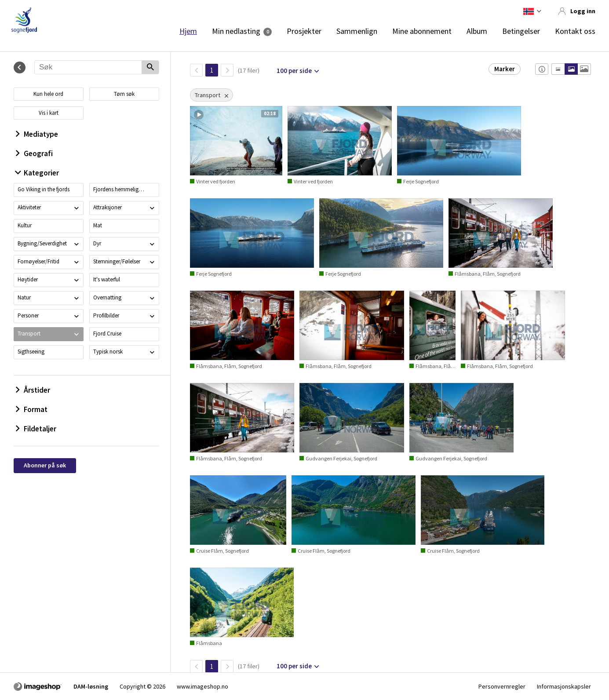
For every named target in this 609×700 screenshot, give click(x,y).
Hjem (188, 31)
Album (477, 31)
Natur (24, 297)
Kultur (25, 225)
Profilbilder (106, 315)
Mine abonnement (422, 31)
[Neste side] (227, 70)
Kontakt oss (575, 31)
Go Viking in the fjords (44, 189)
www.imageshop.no (202, 686)
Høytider (28, 279)
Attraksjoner (108, 207)
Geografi (34, 153)
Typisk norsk (108, 352)
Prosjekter (304, 31)
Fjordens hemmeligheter (119, 189)
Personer (28, 315)
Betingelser (521, 31)
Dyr (97, 243)
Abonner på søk (45, 465)
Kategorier (37, 173)
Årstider (33, 390)
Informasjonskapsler (564, 686)
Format (32, 409)
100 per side (294, 71)
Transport (29, 334)
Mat (98, 225)
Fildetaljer (36, 429)
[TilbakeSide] (196, 70)
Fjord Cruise (107, 334)
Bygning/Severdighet (42, 243)
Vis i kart (49, 113)
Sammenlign (357, 31)
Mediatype (37, 134)
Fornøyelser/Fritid (38, 261)
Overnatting (107, 297)
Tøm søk (124, 94)
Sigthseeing (31, 352)
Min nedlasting (236, 31)
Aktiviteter (29, 207)
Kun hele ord (48, 94)
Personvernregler (502, 686)
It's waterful (107, 279)
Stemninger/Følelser (117, 261)
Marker (505, 69)
